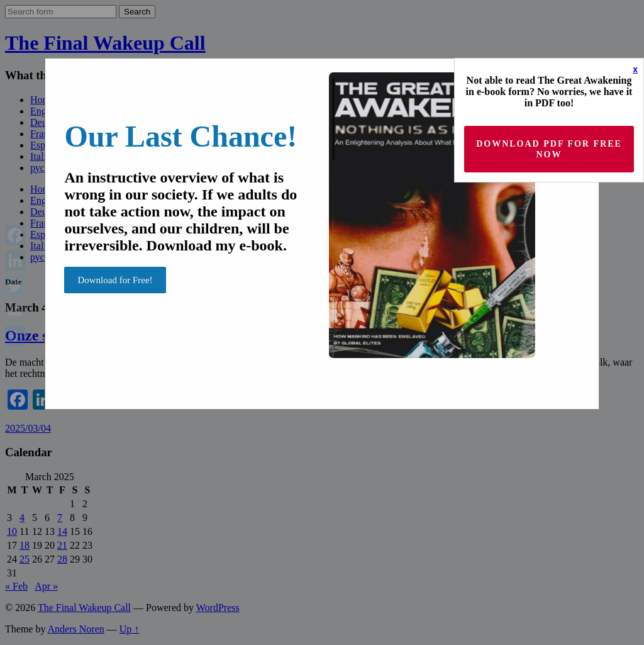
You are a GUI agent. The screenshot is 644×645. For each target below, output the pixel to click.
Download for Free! (115, 280)
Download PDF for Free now (549, 149)
